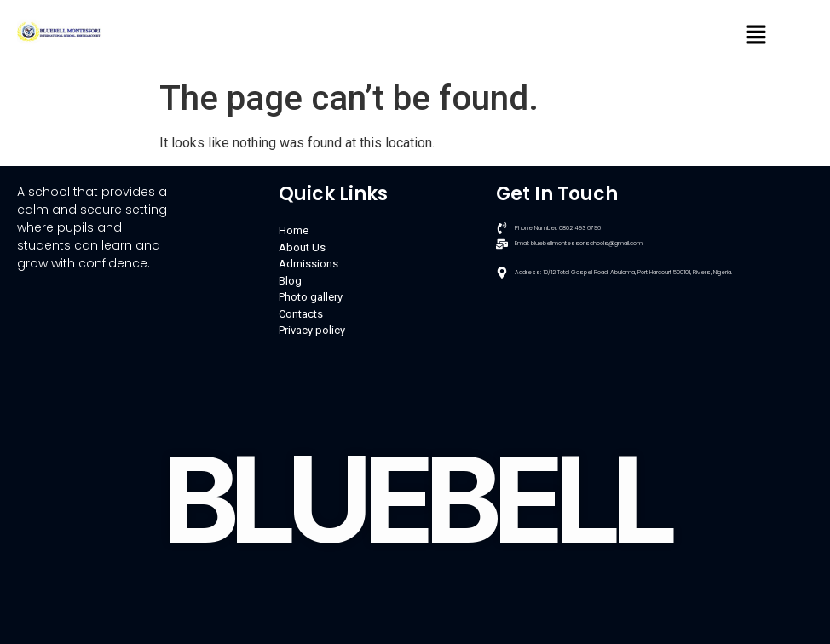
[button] (757, 36)
